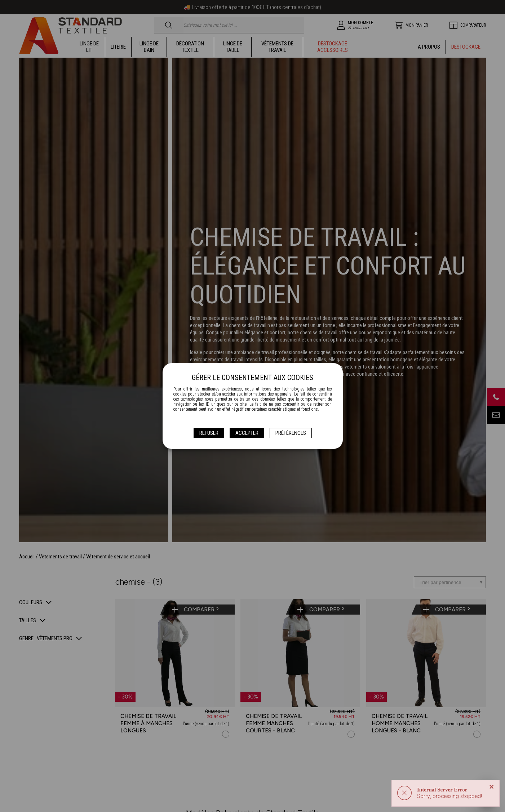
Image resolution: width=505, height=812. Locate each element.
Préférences (291, 433)
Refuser (209, 433)
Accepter (247, 433)
